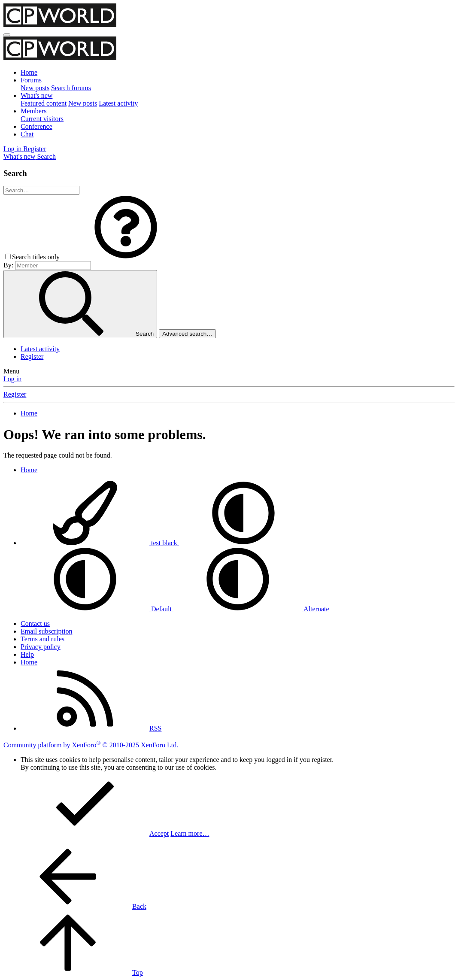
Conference (36, 126)
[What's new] (20, 156)
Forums (31, 80)
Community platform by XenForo (91, 745)
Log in (12, 379)
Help (27, 654)
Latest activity (118, 103)
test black (100, 543)
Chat (27, 134)
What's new (36, 96)
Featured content (44, 103)
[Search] (46, 156)
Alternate (251, 609)
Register (32, 357)
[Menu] (7, 35)
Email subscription (46, 631)
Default (97, 609)
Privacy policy (41, 647)
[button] (126, 257)
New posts (35, 88)
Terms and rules (42, 639)
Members (33, 111)
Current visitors (42, 119)
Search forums (71, 88)
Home (29, 72)
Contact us (35, 623)
